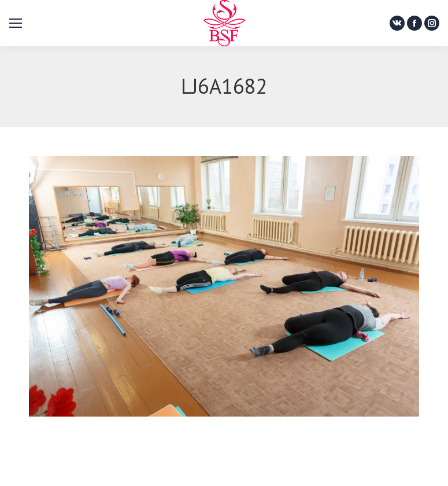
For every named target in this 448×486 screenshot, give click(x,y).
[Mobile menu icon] (16, 23)
